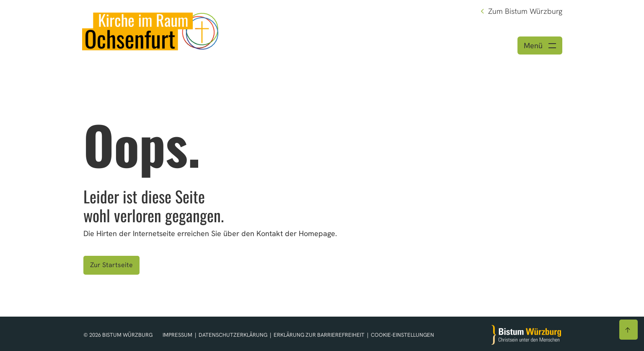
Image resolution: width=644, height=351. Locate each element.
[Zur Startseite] (526, 335)
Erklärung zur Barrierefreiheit (319, 335)
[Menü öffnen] (540, 45)
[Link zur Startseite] (150, 30)
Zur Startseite (111, 265)
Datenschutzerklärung (234, 335)
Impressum (178, 335)
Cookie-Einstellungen (402, 335)
